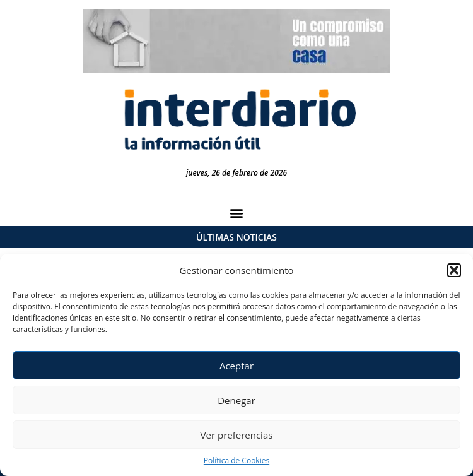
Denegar (237, 400)
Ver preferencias (237, 435)
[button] (454, 270)
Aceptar (237, 366)
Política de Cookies (237, 461)
